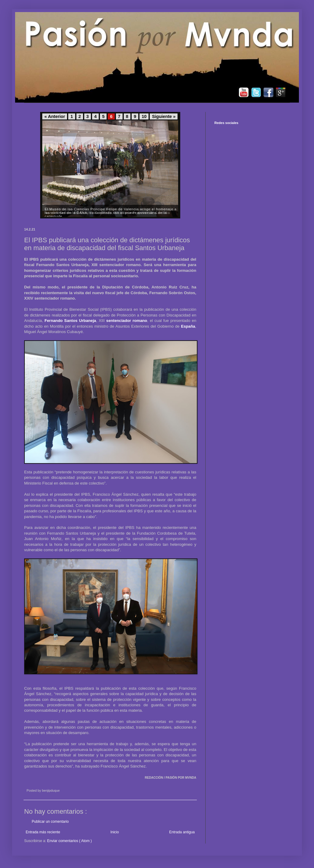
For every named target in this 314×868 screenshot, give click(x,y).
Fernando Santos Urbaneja (70, 321)
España (188, 326)
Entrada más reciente (43, 832)
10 (144, 116)
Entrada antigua (182, 832)
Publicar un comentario (50, 822)
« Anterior (55, 116)
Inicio (115, 832)
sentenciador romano (127, 321)
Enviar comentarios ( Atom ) (69, 841)
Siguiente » (164, 116)
